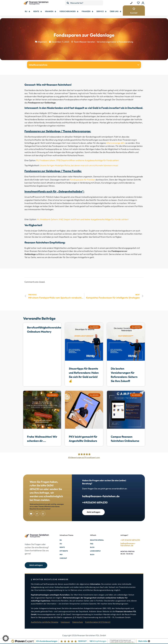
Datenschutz (78, 622)
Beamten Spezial (97, 540)
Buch (92, 555)
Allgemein (42, 42)
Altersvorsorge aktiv (116, 143)
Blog (92, 547)
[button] (138, 65)
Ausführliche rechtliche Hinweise (45, 622)
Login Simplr (95, 551)
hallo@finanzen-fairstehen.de (101, 496)
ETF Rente (64, 551)
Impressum (65, 622)
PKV (61, 555)
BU (61, 540)
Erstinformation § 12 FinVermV (98, 622)
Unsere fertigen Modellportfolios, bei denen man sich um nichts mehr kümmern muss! (79, 165)
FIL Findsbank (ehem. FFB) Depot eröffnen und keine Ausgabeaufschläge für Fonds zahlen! (78, 160)
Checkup (63, 558)
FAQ (92, 544)
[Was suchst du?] (84, 3)
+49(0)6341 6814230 (95, 502)
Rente (62, 547)
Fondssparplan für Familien (83, 180)
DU (61, 544)
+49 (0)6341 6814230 (130, 540)
